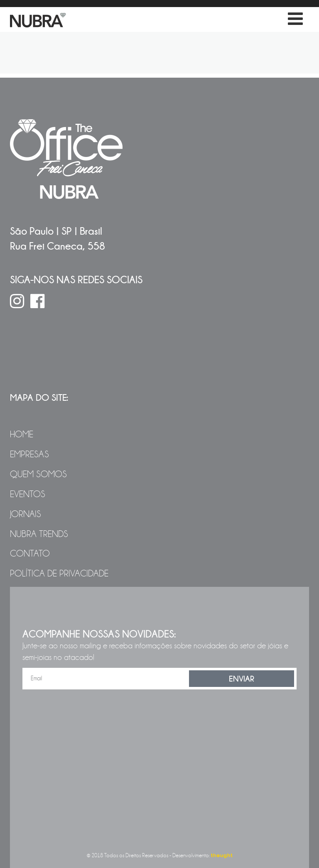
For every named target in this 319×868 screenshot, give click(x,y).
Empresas (29, 454)
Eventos (28, 494)
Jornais (26, 514)
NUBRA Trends (39, 534)
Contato (30, 554)
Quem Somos (38, 474)
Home (22, 434)
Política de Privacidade (59, 574)
